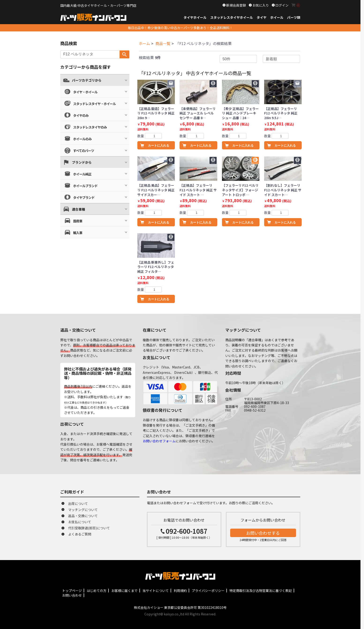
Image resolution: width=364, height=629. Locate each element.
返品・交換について (83, 516)
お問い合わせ (72, 595)
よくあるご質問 (80, 534)
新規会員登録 (236, 5)
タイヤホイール (195, 17)
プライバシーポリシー (208, 591)
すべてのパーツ (84, 151)
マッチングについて (83, 510)
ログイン (282, 5)
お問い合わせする (263, 533)
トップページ (72, 591)
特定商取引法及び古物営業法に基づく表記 (261, 591)
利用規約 (180, 591)
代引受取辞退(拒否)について (89, 528)
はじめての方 (97, 591)
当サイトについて (156, 591)
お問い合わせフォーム (159, 441)
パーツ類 (294, 17)
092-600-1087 (187, 531)
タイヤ (262, 17)
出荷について (78, 504)
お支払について (80, 522)
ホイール (277, 17)
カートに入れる (159, 146)
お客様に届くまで (124, 591)
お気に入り (260, 5)
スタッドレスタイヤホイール (232, 17)
